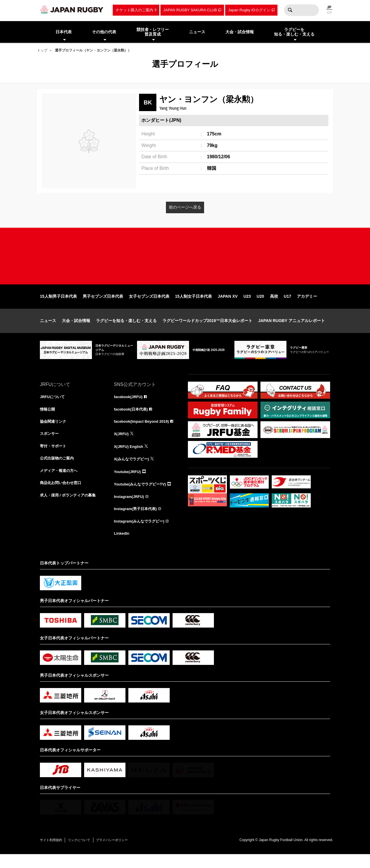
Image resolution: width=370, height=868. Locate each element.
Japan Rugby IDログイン (249, 10)
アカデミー (307, 306)
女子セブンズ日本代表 (149, 306)
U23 (247, 306)
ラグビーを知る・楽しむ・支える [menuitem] (294, 32)
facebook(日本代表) (132, 420)
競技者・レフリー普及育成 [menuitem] (153, 32)
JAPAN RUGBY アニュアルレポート (292, 330)
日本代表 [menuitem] (64, 32)
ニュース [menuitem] (197, 32)
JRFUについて (53, 407)
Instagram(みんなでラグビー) (141, 534)
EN (329, 12)
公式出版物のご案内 (58, 470)
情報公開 (48, 420)
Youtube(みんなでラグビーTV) (142, 496)
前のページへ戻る (185, 207)
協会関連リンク (54, 432)
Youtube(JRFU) (128, 483)
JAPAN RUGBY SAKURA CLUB (190, 10)
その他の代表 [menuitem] (104, 32)
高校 (274, 306)
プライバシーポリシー (125, 854)
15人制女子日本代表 (194, 306)
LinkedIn (122, 547)
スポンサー (50, 445)
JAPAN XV (228, 306)
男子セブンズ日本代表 (103, 306)
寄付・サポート (54, 458)
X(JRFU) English (130, 458)
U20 (260, 306)
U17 (288, 306)
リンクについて (87, 854)
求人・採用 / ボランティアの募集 (70, 509)
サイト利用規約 (53, 854)
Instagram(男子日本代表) (137, 521)
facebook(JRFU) (129, 407)
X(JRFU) (122, 445)
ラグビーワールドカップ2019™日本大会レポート (207, 330)
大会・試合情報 (76, 330)
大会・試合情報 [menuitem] (240, 32)
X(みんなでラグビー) (133, 470)
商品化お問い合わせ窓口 (62, 496)
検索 (290, 10)
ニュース (48, 330)
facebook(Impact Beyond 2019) (144, 432)
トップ (42, 50)
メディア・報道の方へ (60, 483)
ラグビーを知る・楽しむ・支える (126, 330)
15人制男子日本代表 (58, 306)
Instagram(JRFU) (130, 509)
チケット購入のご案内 (134, 10)
